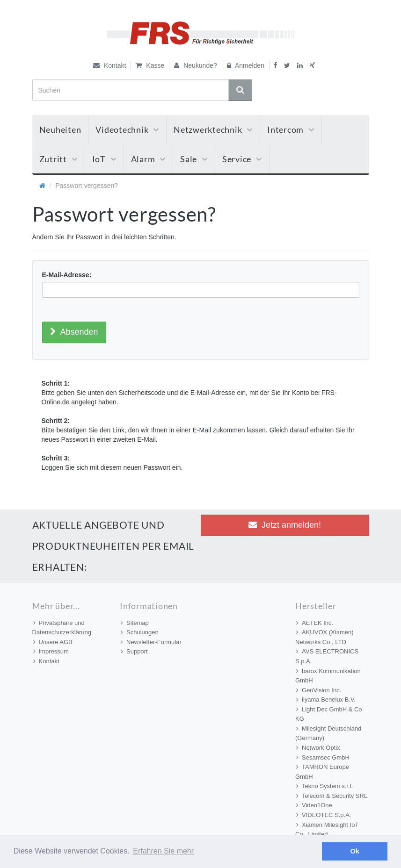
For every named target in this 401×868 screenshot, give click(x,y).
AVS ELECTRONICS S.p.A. (327, 656)
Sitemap (135, 623)
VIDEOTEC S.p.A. (324, 815)
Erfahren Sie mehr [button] (163, 851)
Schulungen (140, 632)
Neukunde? (196, 65)
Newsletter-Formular (151, 642)
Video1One (314, 805)
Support (134, 651)
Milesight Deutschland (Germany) (328, 733)
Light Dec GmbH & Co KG (329, 714)
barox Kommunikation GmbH (328, 676)
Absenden (74, 332)
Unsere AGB (53, 642)
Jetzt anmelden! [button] (285, 525)
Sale (194, 159)
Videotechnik (127, 129)
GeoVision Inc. (319, 690)
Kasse (150, 65)
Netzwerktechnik (213, 129)
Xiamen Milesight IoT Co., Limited (327, 830)
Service (242, 159)
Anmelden (246, 65)
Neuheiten (60, 129)
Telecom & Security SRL (332, 796)
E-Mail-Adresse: (67, 275)
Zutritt (58, 159)
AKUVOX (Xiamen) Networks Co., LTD (324, 637)
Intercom (291, 129)
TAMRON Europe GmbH (322, 772)
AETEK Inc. (315, 623)
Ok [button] (355, 851)
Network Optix (318, 748)
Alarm (149, 159)
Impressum (51, 651)
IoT (104, 159)
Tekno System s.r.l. (324, 786)
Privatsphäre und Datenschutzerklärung (62, 628)
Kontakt (109, 65)
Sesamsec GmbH (323, 757)
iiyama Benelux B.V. (326, 699)
